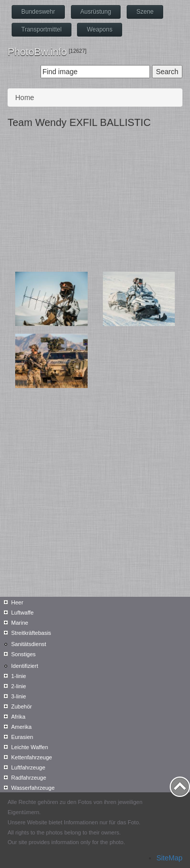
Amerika (21, 727)
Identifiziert (25, 666)
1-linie (18, 676)
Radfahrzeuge (29, 778)
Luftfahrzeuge (28, 767)
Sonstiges (23, 654)
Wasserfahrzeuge (33, 788)
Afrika (18, 717)
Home (25, 98)
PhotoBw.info (37, 52)
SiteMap (169, 858)
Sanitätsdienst (29, 644)
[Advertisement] (95, 202)
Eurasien (22, 737)
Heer (17, 602)
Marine (20, 623)
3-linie (18, 696)
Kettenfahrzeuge (32, 757)
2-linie (18, 686)
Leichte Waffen (30, 747)
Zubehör (22, 706)
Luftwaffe (22, 613)
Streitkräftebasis (31, 633)
